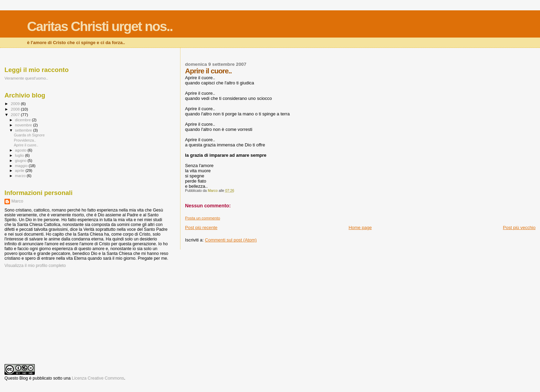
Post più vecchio (519, 228)
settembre (24, 130)
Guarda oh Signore (29, 135)
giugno (22, 161)
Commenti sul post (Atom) (231, 240)
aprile (20, 171)
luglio (20, 155)
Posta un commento (202, 218)
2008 (16, 109)
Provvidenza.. (25, 140)
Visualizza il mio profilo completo (35, 266)
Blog (24, 378)
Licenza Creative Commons (98, 378)
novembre (24, 125)
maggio (22, 166)
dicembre (24, 120)
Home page (360, 228)
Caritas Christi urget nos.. (100, 26)
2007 (16, 115)
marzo (21, 176)
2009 (16, 104)
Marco (17, 201)
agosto (22, 150)
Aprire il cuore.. (26, 145)
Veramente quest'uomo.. (26, 78)
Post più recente (201, 228)
